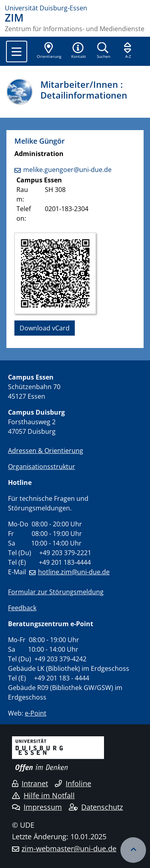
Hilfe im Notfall (43, 795)
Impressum (37, 807)
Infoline (73, 783)
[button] (78, 51)
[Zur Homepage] (75, 8)
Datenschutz (96, 807)
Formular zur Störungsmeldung (56, 592)
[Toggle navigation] (17, 51)
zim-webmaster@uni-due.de (69, 848)
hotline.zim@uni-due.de (74, 572)
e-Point (36, 713)
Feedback (22, 608)
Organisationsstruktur (42, 467)
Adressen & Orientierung (46, 451)
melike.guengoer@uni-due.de (67, 170)
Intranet (30, 783)
